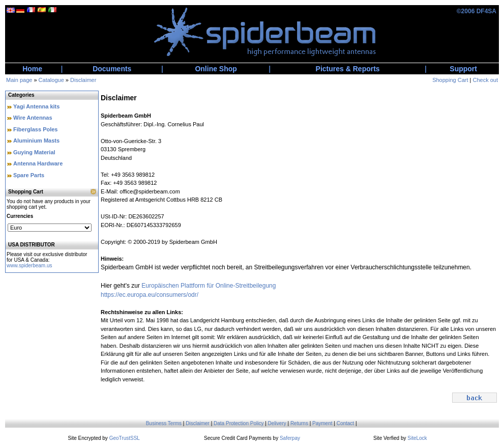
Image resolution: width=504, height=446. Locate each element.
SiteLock (417, 438)
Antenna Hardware (38, 163)
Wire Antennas (33, 118)
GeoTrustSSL (125, 438)
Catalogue (51, 80)
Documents (112, 69)
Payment (322, 423)
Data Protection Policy (239, 423)
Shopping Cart (450, 80)
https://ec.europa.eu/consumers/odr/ (150, 295)
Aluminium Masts (36, 141)
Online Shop (216, 69)
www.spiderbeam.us (29, 266)
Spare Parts (29, 175)
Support (463, 69)
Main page (19, 80)
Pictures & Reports (348, 69)
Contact (345, 423)
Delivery (277, 423)
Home (32, 69)
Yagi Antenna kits (36, 106)
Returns (299, 423)
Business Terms (164, 423)
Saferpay (290, 438)
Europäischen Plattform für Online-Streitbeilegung (209, 286)
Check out (485, 80)
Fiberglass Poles (35, 129)
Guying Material (34, 152)
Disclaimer (83, 80)
